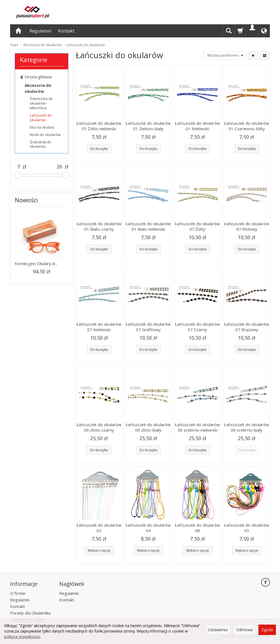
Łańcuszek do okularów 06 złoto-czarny (99, 427)
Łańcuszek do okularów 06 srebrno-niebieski (197, 427)
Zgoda (267, 630)
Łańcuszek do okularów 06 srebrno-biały (247, 427)
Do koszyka (99, 149)
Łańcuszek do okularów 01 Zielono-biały (148, 126)
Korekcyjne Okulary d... (36, 263)
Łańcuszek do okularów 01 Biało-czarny (99, 226)
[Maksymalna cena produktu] (59, 167)
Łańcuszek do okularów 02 (99, 528)
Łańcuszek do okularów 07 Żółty (197, 226)
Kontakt (66, 31)
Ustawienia (218, 630)
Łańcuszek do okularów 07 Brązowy (247, 327)
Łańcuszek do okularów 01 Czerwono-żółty (247, 126)
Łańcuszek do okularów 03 (247, 528)
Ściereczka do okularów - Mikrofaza (41, 103)
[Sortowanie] (253, 56)
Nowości (26, 200)
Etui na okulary (42, 127)
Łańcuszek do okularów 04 (148, 528)
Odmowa (244, 630)
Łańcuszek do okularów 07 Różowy (247, 226)
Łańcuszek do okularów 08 (197, 528)
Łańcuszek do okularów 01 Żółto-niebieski (99, 126)
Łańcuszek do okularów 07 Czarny (197, 327)
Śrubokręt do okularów (40, 144)
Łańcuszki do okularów (41, 118)
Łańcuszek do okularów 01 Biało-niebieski (148, 226)
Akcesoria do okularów (38, 88)
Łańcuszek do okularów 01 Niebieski (197, 126)
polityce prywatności (22, 636)
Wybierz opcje (99, 550)
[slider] (17, 175)
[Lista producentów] (225, 56)
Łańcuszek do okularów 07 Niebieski (99, 327)
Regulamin (40, 31)
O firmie (18, 592)
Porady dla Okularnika (30, 612)
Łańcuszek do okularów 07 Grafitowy (148, 327)
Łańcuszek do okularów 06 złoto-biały (148, 427)
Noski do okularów (45, 135)
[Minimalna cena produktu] (19, 167)
